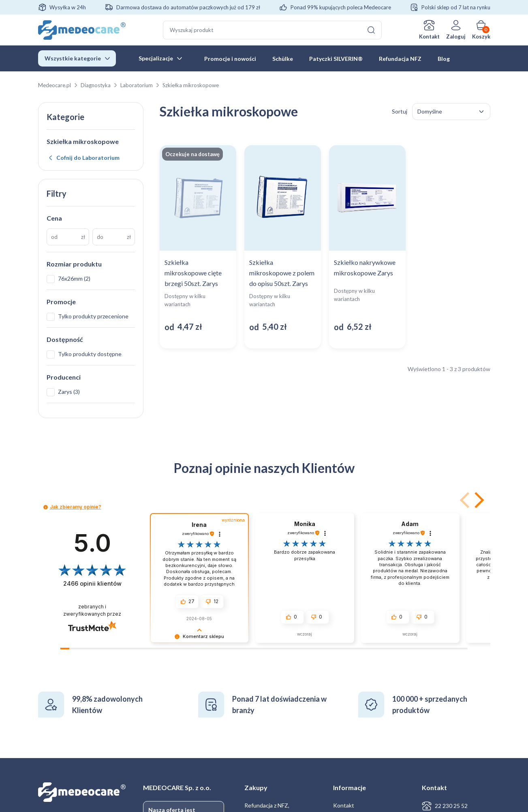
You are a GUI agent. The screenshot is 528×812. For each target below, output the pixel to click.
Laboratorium (137, 85)
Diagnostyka (96, 85)
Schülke (283, 59)
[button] (478, 500)
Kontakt (429, 37)
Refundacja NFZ (400, 59)
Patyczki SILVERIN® (336, 59)
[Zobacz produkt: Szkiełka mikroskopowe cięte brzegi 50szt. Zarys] (198, 247)
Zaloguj (456, 37)
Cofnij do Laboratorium (88, 158)
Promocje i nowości (230, 59)
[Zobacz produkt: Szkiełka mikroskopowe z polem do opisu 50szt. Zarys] (283, 247)
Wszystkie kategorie (73, 58)
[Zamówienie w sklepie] (451, 112)
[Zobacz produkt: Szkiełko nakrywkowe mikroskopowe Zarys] (367, 247)
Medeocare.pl (55, 85)
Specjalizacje (156, 58)
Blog (444, 59)
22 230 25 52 (451, 806)
